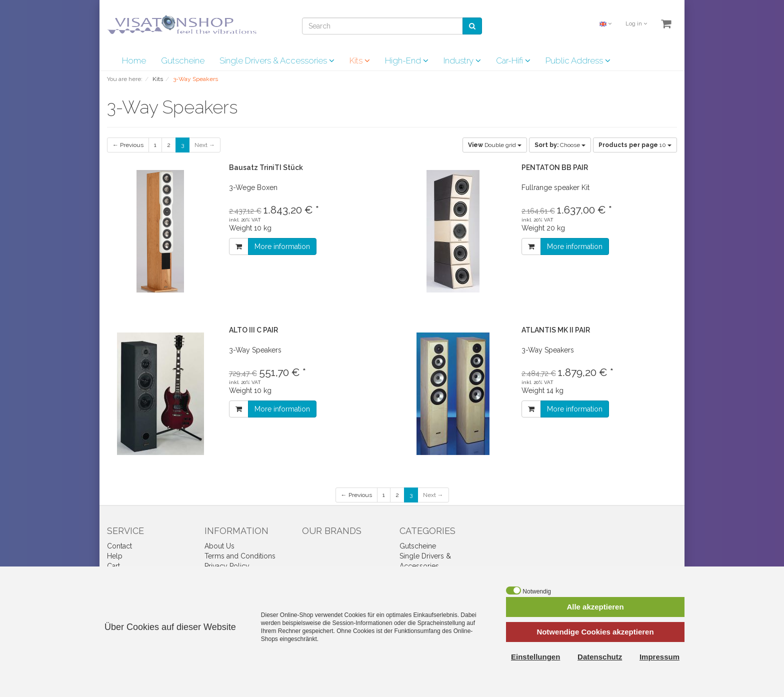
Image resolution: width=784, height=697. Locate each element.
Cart (113, 566)
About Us (219, 546)
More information (282, 246)
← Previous (128, 145)
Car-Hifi (513, 60)
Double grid (495, 145)
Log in (636, 24)
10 (635, 145)
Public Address (578, 60)
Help (115, 556)
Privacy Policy (227, 566)
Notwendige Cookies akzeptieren (595, 632)
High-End (407, 60)
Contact (119, 546)
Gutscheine (183, 60)
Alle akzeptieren (595, 607)
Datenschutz (600, 657)
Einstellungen (535, 657)
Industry (462, 60)
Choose (560, 145)
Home (134, 60)
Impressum (659, 657)
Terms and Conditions (240, 556)
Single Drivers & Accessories (277, 60)
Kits (360, 60)
